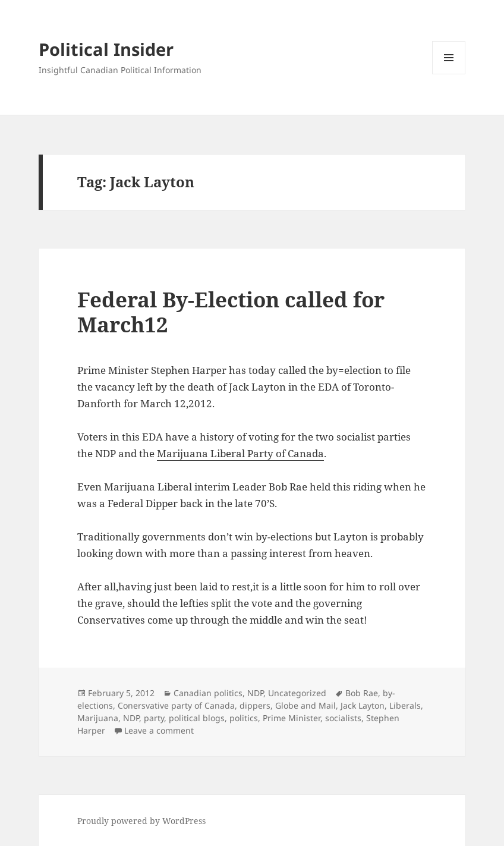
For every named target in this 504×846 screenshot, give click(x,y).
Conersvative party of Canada (176, 705)
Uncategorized (297, 693)
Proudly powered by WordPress (141, 821)
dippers (255, 705)
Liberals (405, 705)
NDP (255, 693)
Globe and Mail (305, 705)
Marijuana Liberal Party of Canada (240, 453)
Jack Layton (363, 705)
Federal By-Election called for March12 (231, 312)
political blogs (197, 718)
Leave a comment (159, 730)
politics (244, 718)
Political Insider (106, 49)
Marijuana (98, 718)
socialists (343, 718)
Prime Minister (292, 718)
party (154, 718)
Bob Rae (362, 693)
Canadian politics (208, 693)
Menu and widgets (449, 74)
